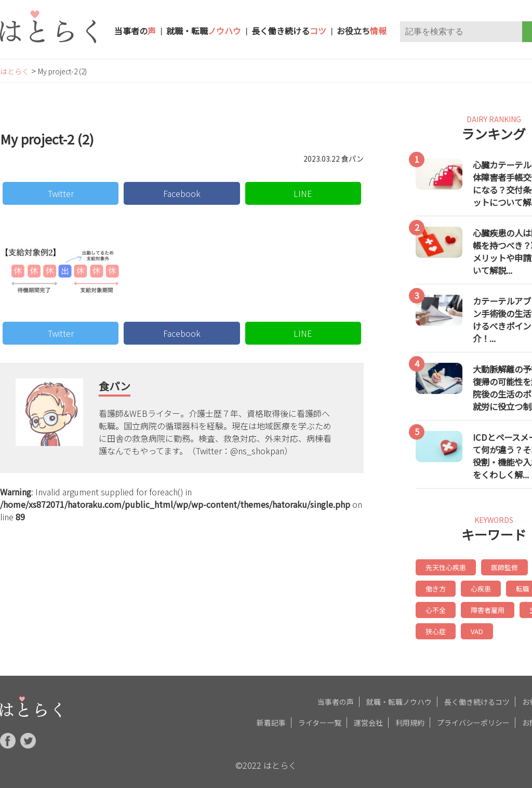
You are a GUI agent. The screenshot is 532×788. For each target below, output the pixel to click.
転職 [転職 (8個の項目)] (475, 587)
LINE (303, 193)
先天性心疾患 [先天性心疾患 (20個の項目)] (444, 567)
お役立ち (362, 31)
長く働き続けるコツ (477, 698)
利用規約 (410, 718)
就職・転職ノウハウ (399, 698)
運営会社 (368, 718)
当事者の (135, 31)
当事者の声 (336, 698)
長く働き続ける (289, 31)
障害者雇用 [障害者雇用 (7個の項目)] (441, 607)
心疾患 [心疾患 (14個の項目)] (435, 587)
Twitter (61, 193)
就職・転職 (204, 31)
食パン (115, 386)
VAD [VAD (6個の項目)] (431, 628)
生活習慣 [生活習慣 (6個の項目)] (494, 607)
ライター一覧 (320, 718)
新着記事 (271, 718)
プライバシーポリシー (473, 718)
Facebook (182, 193)
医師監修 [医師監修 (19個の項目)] (500, 567)
